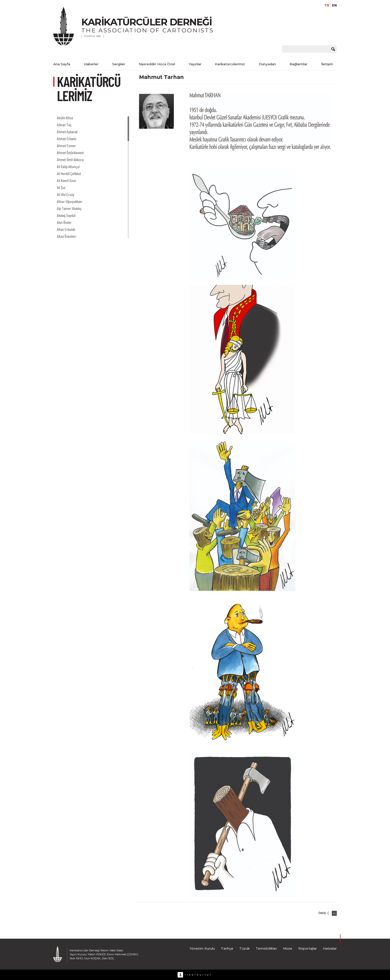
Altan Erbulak (66, 229)
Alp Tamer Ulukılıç (69, 208)
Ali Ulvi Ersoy (66, 194)
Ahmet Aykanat (67, 132)
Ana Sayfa (62, 64)
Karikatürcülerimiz (230, 64)
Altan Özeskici (67, 236)
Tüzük (244, 948)
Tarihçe (227, 948)
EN (334, 5)
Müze (288, 948)
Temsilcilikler (266, 948)
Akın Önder (64, 222)
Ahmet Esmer (66, 146)
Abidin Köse (65, 118)
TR (327, 5)
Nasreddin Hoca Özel (157, 64)
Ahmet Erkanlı (67, 139)
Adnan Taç (64, 125)
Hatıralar (330, 948)
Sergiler (119, 64)
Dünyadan (267, 64)
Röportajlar (308, 948)
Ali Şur (61, 187)
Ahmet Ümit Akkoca (70, 159)
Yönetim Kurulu (202, 948)
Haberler (91, 64)
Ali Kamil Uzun (67, 180)
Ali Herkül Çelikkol (69, 173)
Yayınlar (195, 64)
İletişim (327, 64)
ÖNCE (322, 913)
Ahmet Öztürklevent (70, 153)
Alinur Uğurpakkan (70, 201)
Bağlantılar (298, 64)
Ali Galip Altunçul (68, 166)
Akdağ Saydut (66, 215)
